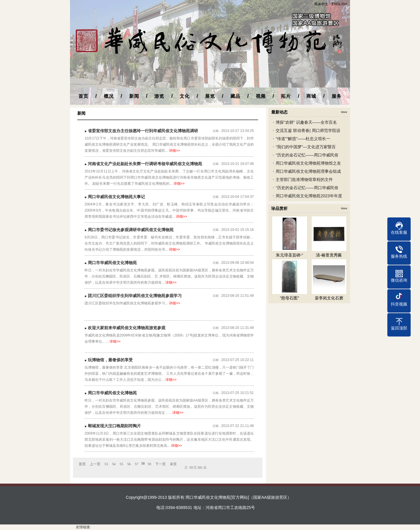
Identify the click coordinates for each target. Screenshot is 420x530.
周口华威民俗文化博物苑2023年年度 (309, 196)
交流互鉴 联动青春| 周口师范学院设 (308, 130)
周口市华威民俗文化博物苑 (112, 263)
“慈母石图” (289, 298)
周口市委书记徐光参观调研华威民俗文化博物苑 (131, 230)
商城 (311, 96)
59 (149, 464)
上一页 (95, 464)
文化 (185, 96)
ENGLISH (339, 4)
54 (114, 464)
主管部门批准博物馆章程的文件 (304, 179)
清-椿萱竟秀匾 (329, 255)
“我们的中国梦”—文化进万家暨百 (306, 147)
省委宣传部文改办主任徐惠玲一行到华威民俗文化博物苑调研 (143, 131)
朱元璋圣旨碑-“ (289, 255)
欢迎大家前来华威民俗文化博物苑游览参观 (127, 328)
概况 (109, 96)
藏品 (235, 96)
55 (121, 464)
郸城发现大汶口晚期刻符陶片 (114, 426)
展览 (210, 96)
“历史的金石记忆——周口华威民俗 (307, 155)
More (344, 112)
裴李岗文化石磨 (329, 298)
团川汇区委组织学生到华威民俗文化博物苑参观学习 (135, 296)
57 (136, 464)
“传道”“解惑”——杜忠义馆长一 (303, 139)
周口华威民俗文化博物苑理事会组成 (308, 171)
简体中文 (321, 4)
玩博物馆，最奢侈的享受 (110, 360)
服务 (337, 96)
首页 (83, 96)
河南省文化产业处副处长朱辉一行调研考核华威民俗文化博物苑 (145, 164)
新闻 (134, 96)
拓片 (286, 96)
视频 (261, 96)
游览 (159, 96)
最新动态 (279, 112)
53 (106, 464)
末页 (173, 464)
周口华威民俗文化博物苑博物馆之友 (308, 163)
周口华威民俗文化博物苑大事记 (116, 197)
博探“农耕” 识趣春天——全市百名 (306, 122)
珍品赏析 (279, 208)
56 (129, 464)
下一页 (160, 464)
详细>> (174, 151)
